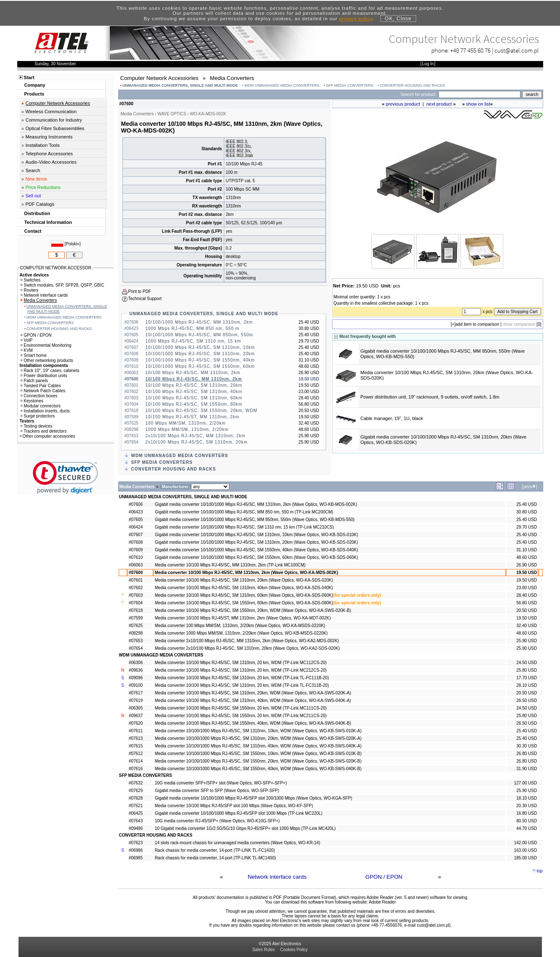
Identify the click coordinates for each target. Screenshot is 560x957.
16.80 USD (527, 813)
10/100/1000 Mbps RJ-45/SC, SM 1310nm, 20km (200, 354)
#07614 (136, 761)
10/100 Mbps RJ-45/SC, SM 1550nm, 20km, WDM (202, 411)
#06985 (136, 858)
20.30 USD (527, 806)
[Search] (479, 94)
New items (36, 179)
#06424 (136, 527)
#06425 (136, 813)
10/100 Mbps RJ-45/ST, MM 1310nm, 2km (192, 417)
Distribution (37, 213)
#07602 (136, 588)
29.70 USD (527, 527)
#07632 (136, 783)
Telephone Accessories (49, 154)
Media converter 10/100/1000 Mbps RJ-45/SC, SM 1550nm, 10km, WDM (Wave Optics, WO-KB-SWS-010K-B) (258, 754)
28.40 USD (527, 595)
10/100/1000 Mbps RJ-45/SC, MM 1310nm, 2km (199, 322)
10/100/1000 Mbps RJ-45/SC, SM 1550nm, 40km (200, 360)
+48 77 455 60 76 (470, 50)
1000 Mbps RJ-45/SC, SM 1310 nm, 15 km (194, 341)
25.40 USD (527, 504)
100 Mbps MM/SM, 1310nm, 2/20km (186, 423)
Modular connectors (41, 406)
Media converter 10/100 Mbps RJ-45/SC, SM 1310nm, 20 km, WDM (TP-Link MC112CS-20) (241, 663)
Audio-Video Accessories (51, 162)
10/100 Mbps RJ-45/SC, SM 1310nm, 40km (194, 392)
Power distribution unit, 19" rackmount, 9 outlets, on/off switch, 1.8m (430, 397)
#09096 (136, 678)
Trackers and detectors (44, 431)
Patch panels (34, 381)
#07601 (136, 580)
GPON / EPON (384, 877)
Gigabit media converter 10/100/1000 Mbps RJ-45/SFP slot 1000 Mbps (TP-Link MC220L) (239, 813)
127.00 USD (525, 783)
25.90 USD (527, 641)
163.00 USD (525, 850)
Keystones (32, 401)
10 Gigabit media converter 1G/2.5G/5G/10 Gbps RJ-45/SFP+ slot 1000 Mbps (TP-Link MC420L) (245, 828)
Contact (33, 231)
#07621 (136, 806)
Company (35, 85)
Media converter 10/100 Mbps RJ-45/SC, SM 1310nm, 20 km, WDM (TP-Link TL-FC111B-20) (242, 678)
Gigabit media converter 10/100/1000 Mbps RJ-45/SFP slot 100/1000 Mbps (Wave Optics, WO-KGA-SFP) (253, 798)
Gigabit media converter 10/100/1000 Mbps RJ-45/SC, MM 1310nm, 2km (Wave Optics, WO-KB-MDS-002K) (256, 504)
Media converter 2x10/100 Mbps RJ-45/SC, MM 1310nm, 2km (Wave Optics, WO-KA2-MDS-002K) (247, 641)
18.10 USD (527, 798)
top (540, 871)
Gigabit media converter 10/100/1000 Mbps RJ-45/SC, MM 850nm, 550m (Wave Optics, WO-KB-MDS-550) (255, 520)
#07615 (136, 746)
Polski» (72, 244)
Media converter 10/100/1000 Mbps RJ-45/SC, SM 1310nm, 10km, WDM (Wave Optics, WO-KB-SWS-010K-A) (258, 731)
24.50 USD (527, 663)
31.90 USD (527, 769)
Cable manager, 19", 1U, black (392, 418)
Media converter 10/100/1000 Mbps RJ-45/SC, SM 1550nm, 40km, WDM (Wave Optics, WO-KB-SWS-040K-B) (258, 769)
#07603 (136, 595)
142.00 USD (525, 843)
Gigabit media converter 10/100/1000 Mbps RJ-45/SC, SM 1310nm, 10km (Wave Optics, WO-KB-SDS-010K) (256, 535)
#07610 (136, 557)
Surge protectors (38, 416)
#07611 (136, 731)
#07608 (136, 542)
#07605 (136, 520)
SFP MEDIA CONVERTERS (350, 85)
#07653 (136, 641)
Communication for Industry (54, 120)
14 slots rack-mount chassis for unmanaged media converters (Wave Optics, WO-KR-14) (238, 843)
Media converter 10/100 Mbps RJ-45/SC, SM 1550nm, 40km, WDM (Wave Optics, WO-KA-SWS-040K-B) (253, 723)
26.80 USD (527, 754)
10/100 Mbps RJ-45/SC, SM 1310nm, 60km (194, 398)
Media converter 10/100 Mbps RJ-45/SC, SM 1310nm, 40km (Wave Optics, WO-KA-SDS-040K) (244, 588)
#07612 (136, 754)
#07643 (136, 821)
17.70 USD (527, 678)
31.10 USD (527, 550)
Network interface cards (277, 877)
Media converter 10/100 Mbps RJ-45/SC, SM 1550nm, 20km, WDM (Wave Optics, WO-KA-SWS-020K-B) (253, 610)
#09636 (136, 670)
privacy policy (356, 19)
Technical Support (145, 299)
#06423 (136, 512)
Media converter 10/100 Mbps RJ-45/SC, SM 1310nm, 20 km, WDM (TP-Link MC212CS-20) (241, 670)
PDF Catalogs (40, 204)
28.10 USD (527, 685)
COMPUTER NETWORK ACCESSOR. (56, 268)
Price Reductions (43, 187)
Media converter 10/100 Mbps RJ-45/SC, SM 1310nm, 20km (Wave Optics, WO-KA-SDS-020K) (244, 580)
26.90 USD (527, 565)
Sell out (33, 196)
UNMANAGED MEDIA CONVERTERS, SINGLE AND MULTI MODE (180, 85)
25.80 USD (527, 670)
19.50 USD (527, 573)
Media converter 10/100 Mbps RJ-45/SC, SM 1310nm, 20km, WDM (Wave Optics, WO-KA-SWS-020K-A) (253, 693)
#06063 (136, 565)
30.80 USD (527, 512)
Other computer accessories (48, 436)
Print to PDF (140, 291)
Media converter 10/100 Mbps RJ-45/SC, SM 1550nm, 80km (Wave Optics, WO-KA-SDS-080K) (244, 603)
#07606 (136, 504)
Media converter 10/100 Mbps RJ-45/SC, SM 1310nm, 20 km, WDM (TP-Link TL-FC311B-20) (242, 685)
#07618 (136, 610)
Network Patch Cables (43, 391)
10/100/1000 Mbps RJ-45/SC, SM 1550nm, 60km (200, 366)
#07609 (136, 550)
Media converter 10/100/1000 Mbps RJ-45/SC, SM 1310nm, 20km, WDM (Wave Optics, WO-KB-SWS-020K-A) (258, 738)
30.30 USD (527, 746)
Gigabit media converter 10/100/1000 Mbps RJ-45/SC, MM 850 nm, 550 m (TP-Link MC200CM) (244, 512)
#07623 (136, 843)
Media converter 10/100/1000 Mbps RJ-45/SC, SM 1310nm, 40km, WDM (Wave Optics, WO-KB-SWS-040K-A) (258, 746)
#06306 (136, 663)
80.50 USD (527, 821)
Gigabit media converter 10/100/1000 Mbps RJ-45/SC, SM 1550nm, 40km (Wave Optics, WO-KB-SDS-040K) (256, 550)
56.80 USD (527, 603)
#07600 (136, 573)
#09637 (136, 716)
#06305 (136, 708)
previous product (403, 104)
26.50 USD (527, 700)
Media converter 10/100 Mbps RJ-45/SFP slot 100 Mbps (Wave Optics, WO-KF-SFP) (234, 806)
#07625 (136, 626)
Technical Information (48, 222)
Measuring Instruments (49, 137)
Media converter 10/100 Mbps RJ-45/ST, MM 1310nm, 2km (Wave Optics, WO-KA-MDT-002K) (243, 618)
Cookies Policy (294, 950)
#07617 (136, 693)
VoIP (27, 340)
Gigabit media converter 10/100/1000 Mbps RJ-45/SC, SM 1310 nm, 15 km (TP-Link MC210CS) (244, 527)
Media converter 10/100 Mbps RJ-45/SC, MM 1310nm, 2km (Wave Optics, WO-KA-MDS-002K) (247, 573)
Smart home (33, 355)
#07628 (136, 798)
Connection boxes (39, 396)
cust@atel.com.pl (517, 50)
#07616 (136, 769)
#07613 (136, 738)
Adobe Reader (382, 902)
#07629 (136, 791)
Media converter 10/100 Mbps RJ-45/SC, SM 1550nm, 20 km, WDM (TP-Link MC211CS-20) (241, 716)
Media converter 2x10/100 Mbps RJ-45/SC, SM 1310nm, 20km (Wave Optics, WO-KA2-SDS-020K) (247, 648)
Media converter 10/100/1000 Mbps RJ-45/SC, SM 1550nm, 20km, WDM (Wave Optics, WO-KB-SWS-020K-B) (258, 761)
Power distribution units (44, 376)
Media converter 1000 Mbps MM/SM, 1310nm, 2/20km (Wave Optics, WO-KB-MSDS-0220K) (241, 633)
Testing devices (36, 426)
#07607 (136, 535)
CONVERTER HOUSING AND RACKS (412, 85)
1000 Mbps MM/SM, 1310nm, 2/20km (187, 429)
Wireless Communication (51, 112)
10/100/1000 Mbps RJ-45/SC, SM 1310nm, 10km (200, 347)
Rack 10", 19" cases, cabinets (50, 371)
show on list (478, 104)
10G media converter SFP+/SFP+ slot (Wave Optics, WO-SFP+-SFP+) (221, 783)
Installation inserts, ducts (45, 411)
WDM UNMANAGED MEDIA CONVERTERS (282, 85)
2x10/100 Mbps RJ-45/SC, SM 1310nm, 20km (197, 442)
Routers (29, 290)
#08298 (136, 633)
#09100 (136, 685)
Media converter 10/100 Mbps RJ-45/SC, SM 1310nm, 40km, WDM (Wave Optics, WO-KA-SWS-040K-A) (253, 700)
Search (33, 170)
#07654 (136, 648)
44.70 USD (527, 828)
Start (29, 77)
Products (35, 94)
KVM (27, 350)
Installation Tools (43, 145)
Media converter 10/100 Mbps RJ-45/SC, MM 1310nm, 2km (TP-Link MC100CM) (230, 565)
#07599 (136, 618)
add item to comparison (478, 324)
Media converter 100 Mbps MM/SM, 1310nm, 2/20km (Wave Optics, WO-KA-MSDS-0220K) (240, 626)
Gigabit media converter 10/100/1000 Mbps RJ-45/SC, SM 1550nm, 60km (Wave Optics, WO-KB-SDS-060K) (256, 557)
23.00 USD (527, 588)
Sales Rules (264, 950)
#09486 (136, 828)
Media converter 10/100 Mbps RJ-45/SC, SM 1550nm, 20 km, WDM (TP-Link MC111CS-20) (241, 708)
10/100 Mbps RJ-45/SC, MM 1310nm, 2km (193, 373)
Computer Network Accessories (58, 103)
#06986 (136, 850)
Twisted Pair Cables (41, 386)
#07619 (136, 700)
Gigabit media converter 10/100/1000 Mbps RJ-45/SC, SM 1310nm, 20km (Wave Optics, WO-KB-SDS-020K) (256, 542)
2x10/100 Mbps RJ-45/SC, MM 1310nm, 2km (196, 436)
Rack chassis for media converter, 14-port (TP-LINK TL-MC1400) (215, 858)
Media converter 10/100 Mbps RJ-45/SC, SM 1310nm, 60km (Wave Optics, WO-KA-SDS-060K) (244, 595)
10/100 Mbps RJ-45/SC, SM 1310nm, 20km (194, 385)
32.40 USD (527, 626)
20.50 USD (527, 610)
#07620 (136, 723)
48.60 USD (527, 557)
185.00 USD (525, 858)
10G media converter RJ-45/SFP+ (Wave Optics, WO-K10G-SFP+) (217, 821)
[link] (65, 477)
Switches (31, 280)
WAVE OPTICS (172, 114)
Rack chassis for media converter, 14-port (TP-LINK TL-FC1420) (215, 850)
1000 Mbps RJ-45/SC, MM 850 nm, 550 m (192, 328)
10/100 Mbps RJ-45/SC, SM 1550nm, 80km (194, 404)
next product (439, 104)
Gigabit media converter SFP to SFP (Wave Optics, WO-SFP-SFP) (217, 791)
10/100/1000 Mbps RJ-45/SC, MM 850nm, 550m (199, 335)
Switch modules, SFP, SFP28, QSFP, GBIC (62, 285)
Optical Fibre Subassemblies (55, 128)
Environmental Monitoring (46, 345)
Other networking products (47, 360)
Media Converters (39, 300)
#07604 (136, 603)
